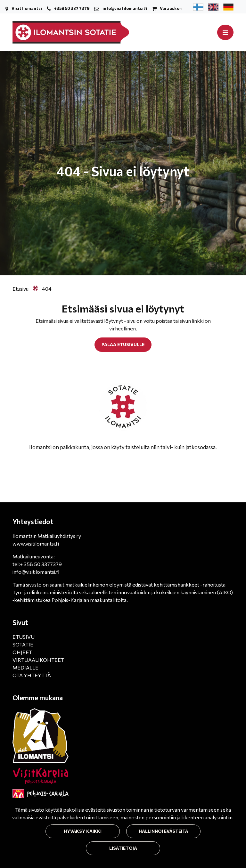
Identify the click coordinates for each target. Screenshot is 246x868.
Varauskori (171, 8)
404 (47, 289)
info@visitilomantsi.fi (125, 8)
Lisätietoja (123, 848)
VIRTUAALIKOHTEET (38, 660)
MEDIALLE (25, 667)
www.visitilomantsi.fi (36, 544)
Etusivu (21, 289)
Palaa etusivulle (123, 344)
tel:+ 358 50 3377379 (37, 564)
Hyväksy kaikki (83, 831)
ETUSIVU (24, 637)
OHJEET (22, 652)
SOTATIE (23, 644)
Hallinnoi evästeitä (163, 831)
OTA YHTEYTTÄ (32, 675)
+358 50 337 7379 (72, 8)
